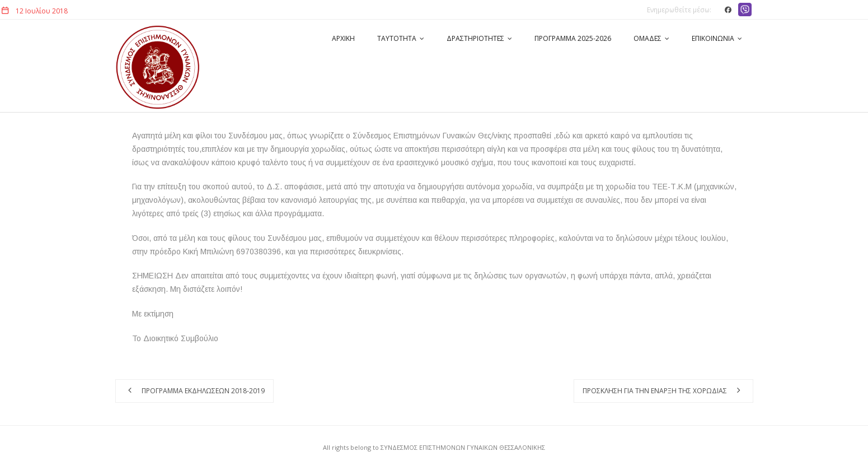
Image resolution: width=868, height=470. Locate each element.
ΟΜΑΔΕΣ (648, 38)
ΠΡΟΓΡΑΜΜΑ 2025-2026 (573, 38)
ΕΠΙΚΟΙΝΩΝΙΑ (713, 38)
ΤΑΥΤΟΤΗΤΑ (397, 38)
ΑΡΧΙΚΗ (343, 38)
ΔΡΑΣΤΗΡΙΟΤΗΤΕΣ (475, 38)
